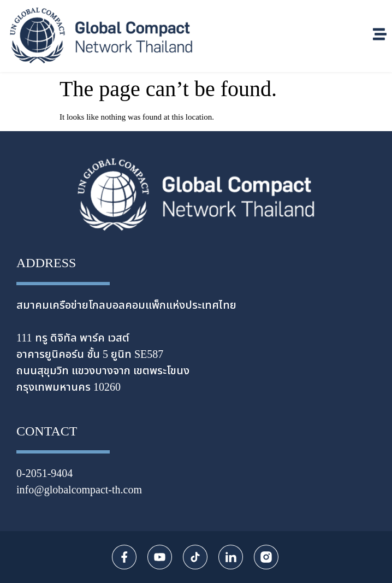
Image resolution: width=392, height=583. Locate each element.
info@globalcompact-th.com (79, 490)
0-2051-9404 (44, 474)
